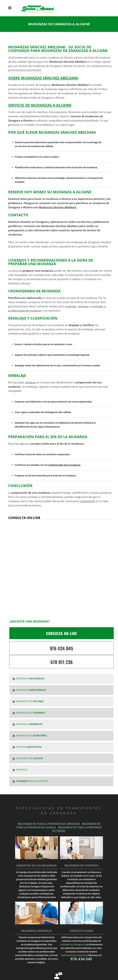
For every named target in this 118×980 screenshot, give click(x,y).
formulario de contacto (73, 955)
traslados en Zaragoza (72, 944)
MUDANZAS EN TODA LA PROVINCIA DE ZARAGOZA (49, 824)
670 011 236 (62, 662)
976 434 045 (61, 648)
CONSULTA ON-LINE (62, 633)
